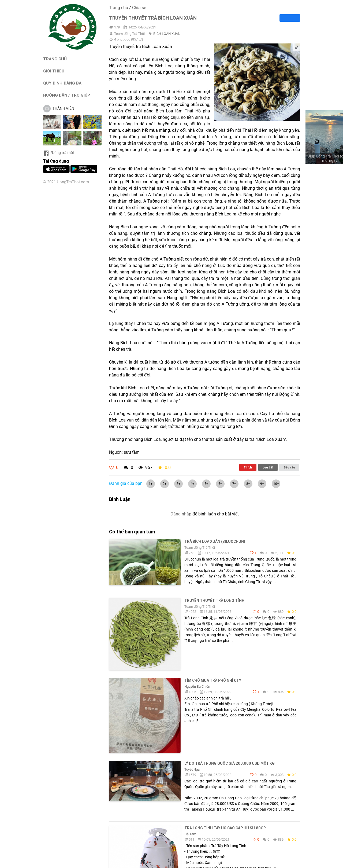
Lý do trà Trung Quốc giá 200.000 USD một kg (230, 763)
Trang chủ (119, 8)
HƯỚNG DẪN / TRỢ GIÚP (67, 95)
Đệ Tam (190, 834)
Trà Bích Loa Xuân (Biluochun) (215, 541)
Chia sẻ (139, 8)
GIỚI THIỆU (54, 71)
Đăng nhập (181, 514)
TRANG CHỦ (55, 59)
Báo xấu (289, 467)
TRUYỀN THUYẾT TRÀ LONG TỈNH (214, 600)
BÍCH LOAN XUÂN (167, 34)
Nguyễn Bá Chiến (197, 686)
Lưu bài (268, 467)
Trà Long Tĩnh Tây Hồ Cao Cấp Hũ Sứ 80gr (225, 828)
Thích (248, 467)
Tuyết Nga (192, 769)
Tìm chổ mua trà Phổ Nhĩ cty (213, 680)
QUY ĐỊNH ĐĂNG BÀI (63, 83)
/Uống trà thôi (58, 153)
